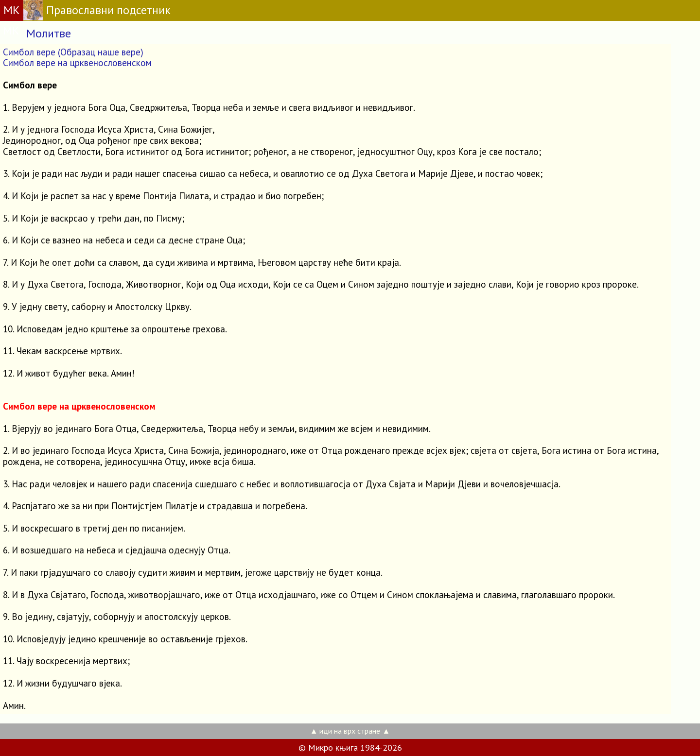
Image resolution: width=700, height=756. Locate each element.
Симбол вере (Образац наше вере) (73, 52)
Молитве (49, 33)
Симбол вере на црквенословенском (77, 63)
